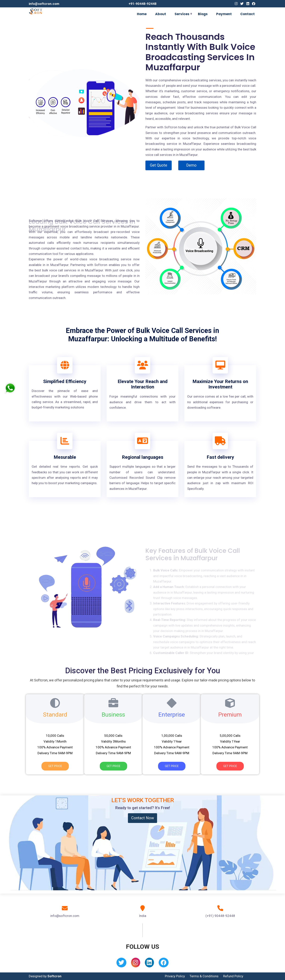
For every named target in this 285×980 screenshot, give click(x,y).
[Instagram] (236, 4)
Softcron (54, 976)
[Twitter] (242, 4)
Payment (224, 14)
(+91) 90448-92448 (220, 916)
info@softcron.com (44, 4)
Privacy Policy (175, 976)
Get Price (55, 766)
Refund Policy (233, 976)
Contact (247, 14)
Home (142, 14)
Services (182, 14)
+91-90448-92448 (142, 4)
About (161, 14)
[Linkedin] (248, 4)
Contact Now (143, 818)
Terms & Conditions (204, 976)
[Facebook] (254, 4)
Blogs (203, 14)
